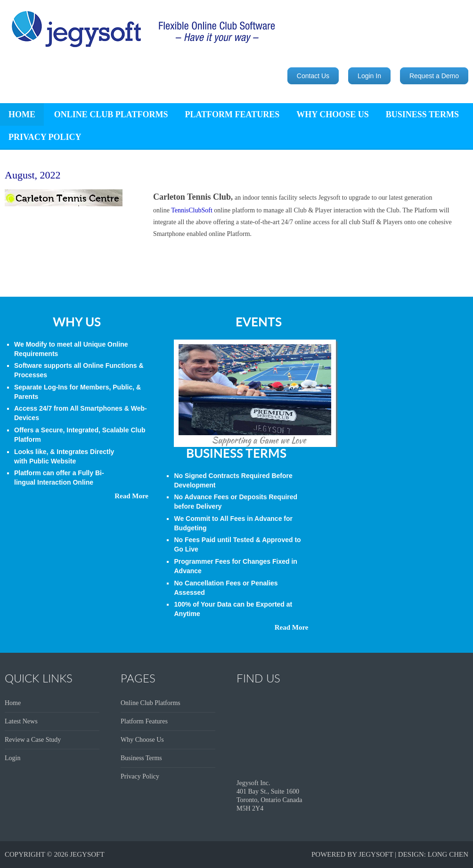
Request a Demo (434, 76)
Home (13, 703)
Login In (369, 76)
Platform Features (232, 114)
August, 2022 (33, 175)
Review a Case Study (33, 740)
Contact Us (313, 76)
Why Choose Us (332, 114)
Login (12, 758)
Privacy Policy (45, 137)
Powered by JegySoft (352, 854)
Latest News (21, 721)
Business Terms (422, 114)
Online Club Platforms (111, 114)
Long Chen (448, 854)
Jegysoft (87, 854)
